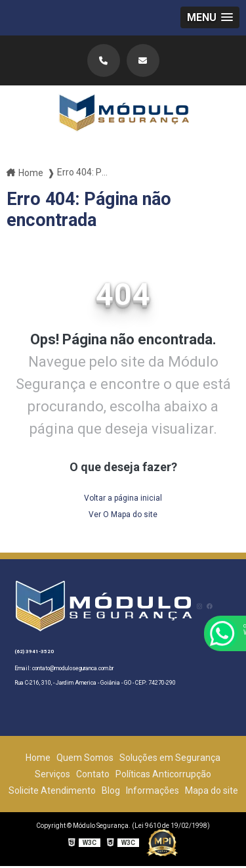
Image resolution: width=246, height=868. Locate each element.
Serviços (52, 774)
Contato (93, 774)
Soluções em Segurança (170, 758)
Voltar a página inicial (123, 498)
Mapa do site (212, 790)
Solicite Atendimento (52, 790)
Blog (111, 790)
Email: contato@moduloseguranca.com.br (64, 668)
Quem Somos (85, 758)
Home (38, 758)
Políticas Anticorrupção (163, 774)
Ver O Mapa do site (123, 514)
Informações (153, 790)
